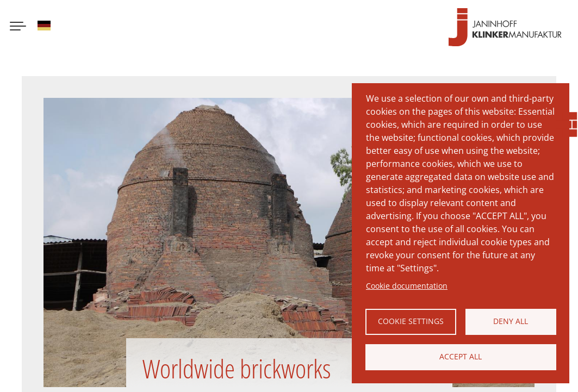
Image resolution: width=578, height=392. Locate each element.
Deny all (511, 321)
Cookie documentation (407, 286)
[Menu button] (18, 27)
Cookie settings (411, 321)
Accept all (461, 356)
